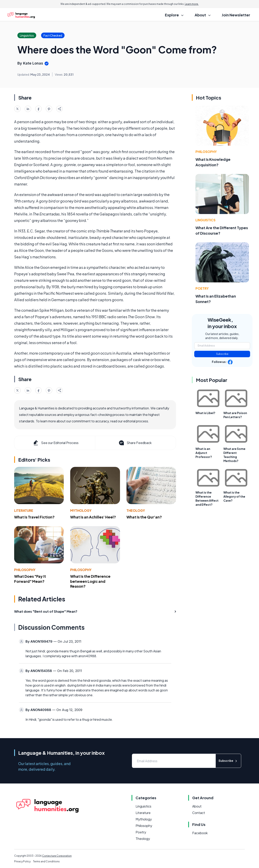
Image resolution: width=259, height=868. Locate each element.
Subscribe (222, 354)
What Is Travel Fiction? (34, 517)
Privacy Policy (22, 861)
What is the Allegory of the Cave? (234, 496)
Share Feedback (135, 443)
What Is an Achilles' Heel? (93, 517)
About (197, 806)
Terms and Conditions (46, 861)
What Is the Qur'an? (144, 517)
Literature (24, 510)
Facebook (200, 833)
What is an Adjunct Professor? (204, 453)
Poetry (202, 288)
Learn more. (192, 4)
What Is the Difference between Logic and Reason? (90, 581)
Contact (199, 813)
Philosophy (25, 570)
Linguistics (205, 220)
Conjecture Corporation (57, 856)
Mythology (81, 510)
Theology (136, 510)
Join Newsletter (236, 15)
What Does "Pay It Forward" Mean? (30, 579)
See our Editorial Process (56, 443)
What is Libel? (205, 413)
